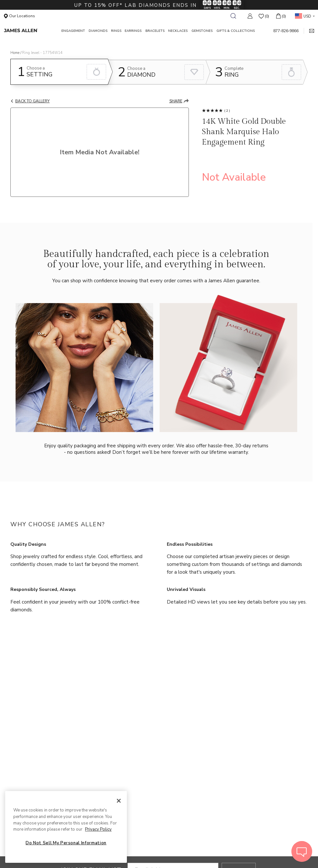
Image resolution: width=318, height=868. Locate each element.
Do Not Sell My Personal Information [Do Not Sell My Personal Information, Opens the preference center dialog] (66, 843)
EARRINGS (133, 31)
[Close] (119, 801)
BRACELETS (155, 31)
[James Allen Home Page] (30, 31)
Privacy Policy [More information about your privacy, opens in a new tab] (98, 829)
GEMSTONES (202, 31)
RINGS (116, 31)
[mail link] (309, 31)
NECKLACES (178, 31)
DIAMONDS (98, 31)
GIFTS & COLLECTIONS (236, 31)
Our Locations (19, 16)
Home (15, 53)
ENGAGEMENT (73, 31)
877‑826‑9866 (286, 31)
